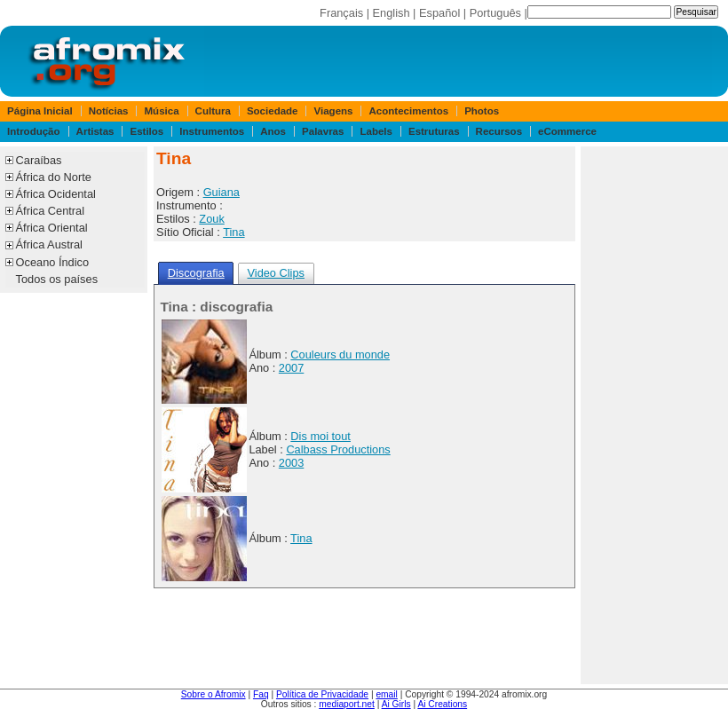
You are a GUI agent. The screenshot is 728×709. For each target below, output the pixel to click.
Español (439, 13)
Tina (233, 232)
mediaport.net (347, 704)
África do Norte (54, 177)
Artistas (95, 131)
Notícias (109, 111)
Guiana (222, 192)
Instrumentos (212, 131)
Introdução (34, 131)
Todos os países (57, 279)
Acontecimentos (409, 111)
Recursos (499, 131)
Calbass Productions (338, 449)
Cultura (213, 111)
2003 (291, 463)
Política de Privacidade (322, 694)
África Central (51, 211)
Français (341, 13)
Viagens (334, 111)
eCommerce (567, 131)
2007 (291, 368)
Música (162, 111)
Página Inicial (40, 111)
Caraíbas (39, 160)
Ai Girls (396, 704)
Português (495, 13)
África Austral (49, 244)
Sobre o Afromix (214, 694)
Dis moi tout (320, 436)
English (392, 13)
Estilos (146, 131)
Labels (376, 131)
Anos (273, 131)
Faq (261, 694)
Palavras (323, 131)
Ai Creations (442, 704)
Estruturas (434, 131)
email (386, 694)
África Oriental (52, 228)
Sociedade (273, 111)
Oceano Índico (53, 262)
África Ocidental (56, 194)
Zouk (211, 219)
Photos (482, 111)
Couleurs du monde (340, 354)
